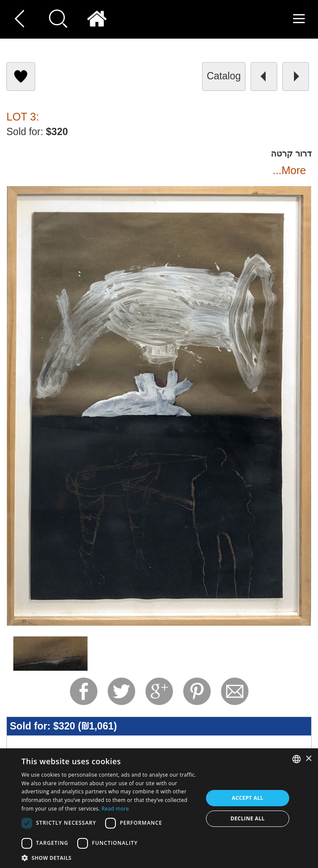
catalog (224, 76)
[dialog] (159, 808)
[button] (109, 857)
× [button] (308, 759)
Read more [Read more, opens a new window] (115, 809)
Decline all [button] (248, 818)
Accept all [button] (248, 798)
